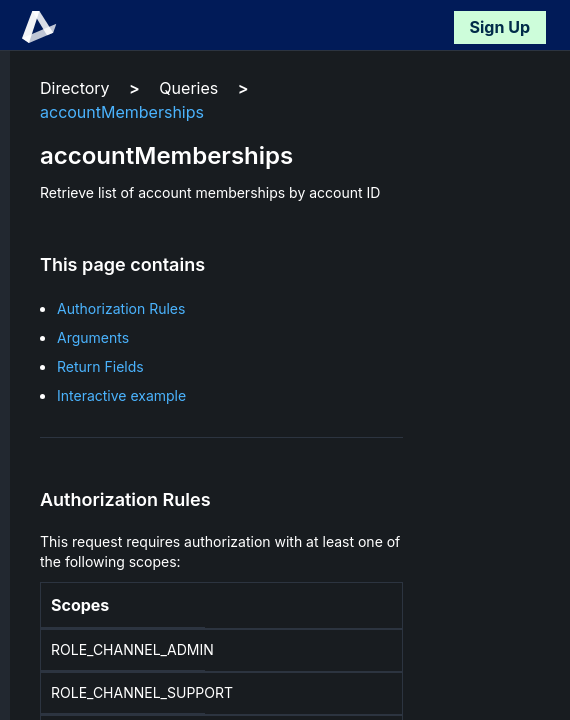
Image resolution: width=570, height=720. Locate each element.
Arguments (93, 337)
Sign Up (500, 27)
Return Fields (100, 366)
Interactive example (121, 395)
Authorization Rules (121, 308)
